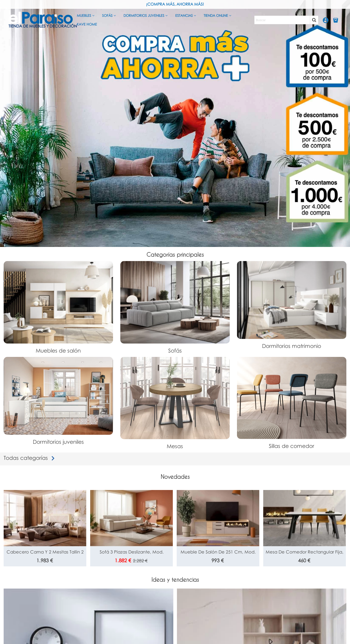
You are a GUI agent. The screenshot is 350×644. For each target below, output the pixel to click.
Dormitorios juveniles (144, 15)
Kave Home (87, 24)
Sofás (107, 15)
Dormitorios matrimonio (292, 346)
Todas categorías (30, 458)
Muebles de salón (58, 350)
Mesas (175, 446)
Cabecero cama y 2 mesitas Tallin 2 (45, 552)
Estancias (184, 15)
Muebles (84, 15)
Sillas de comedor (292, 446)
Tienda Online (216, 15)
